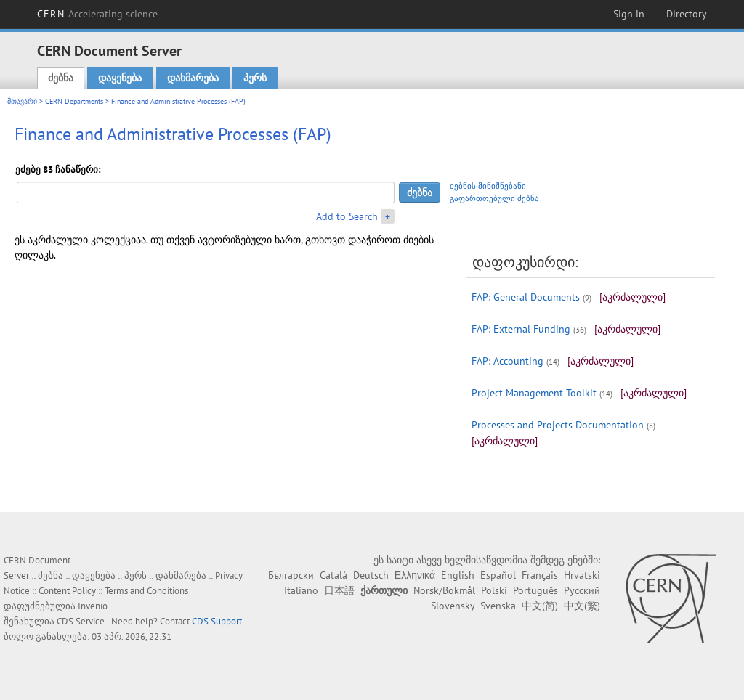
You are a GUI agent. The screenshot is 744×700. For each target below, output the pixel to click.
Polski (494, 590)
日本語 (339, 590)
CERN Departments (74, 101)
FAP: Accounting (508, 361)
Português (535, 590)
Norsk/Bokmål (444, 590)
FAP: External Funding (521, 329)
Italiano (301, 590)
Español (498, 575)
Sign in (629, 14)
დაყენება (120, 78)
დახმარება (193, 78)
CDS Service (81, 621)
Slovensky (453, 606)
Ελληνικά (415, 575)
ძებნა (61, 78)
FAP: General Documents (526, 297)
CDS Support (217, 621)
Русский (582, 590)
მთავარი (22, 101)
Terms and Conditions (146, 591)
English (458, 575)
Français (540, 575)
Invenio (93, 606)
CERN (97, 14)
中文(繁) (582, 606)
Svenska (498, 606)
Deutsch (371, 575)
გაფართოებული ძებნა (494, 198)
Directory (687, 14)
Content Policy (67, 591)
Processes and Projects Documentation (558, 425)
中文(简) (540, 606)
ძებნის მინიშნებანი (488, 186)
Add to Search (347, 216)
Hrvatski (582, 575)
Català (333, 575)
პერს (255, 78)
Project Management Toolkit (534, 393)
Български (291, 575)
